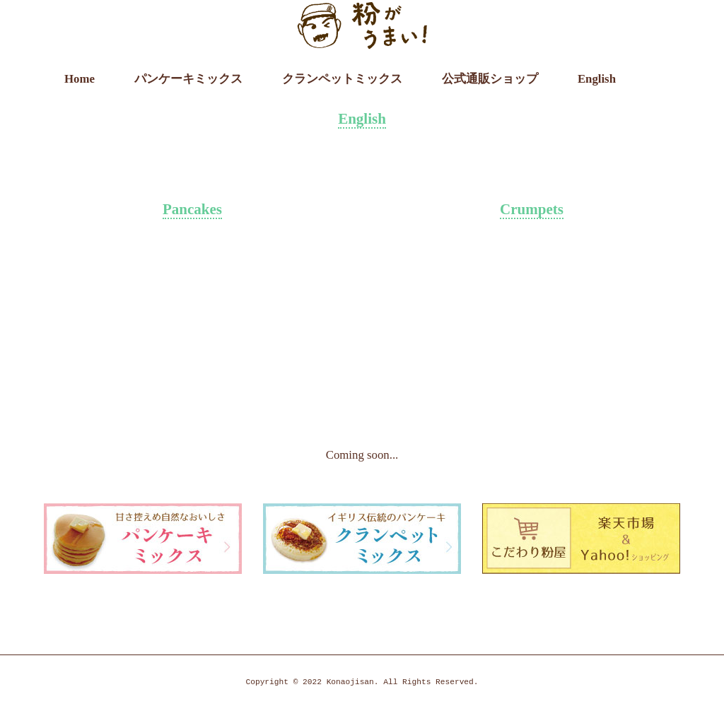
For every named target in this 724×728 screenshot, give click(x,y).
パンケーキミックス (188, 79)
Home (80, 79)
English (597, 79)
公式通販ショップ (490, 79)
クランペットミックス (342, 79)
